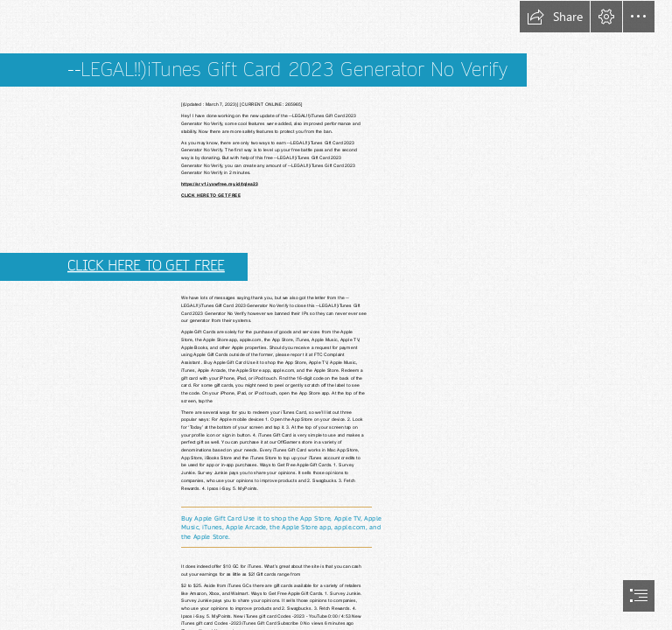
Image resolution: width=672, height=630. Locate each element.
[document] (336, 315)
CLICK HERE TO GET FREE (211, 196)
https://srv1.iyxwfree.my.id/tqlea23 (220, 184)
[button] (555, 17)
